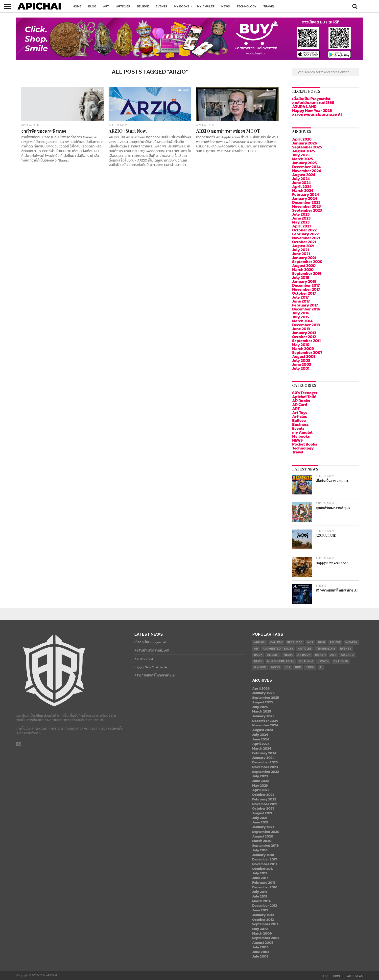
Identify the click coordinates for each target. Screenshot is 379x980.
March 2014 (302, 321)
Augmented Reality (278, 649)
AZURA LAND (304, 106)
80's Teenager (305, 393)
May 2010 (301, 345)
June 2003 (302, 364)
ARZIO (275, 667)
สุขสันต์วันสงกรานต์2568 (313, 102)
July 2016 (301, 313)
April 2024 (302, 186)
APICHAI (260, 643)
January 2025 (305, 163)
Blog (92, 6)
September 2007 (307, 352)
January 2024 (305, 198)
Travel (269, 6)
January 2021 (304, 258)
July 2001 (301, 368)
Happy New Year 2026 (312, 110)
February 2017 (305, 305)
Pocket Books (305, 444)
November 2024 (307, 171)
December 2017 (306, 285)
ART (106, 6)
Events (161, 6)
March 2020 (303, 269)
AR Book (304, 655)
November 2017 (306, 289)
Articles (123, 6)
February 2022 (305, 234)
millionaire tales (281, 661)
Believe (143, 6)
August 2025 (304, 151)
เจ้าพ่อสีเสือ (260, 667)
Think (310, 667)
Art (333, 655)
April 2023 (302, 226)
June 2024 (301, 183)
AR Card (300, 405)
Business (300, 424)
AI (321, 667)
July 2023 (301, 214)
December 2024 (306, 167)
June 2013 (301, 329)
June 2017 (301, 301)
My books (182, 6)
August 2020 (304, 265)
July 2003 (301, 360)
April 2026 (302, 139)
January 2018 (304, 281)
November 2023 (307, 206)
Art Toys (300, 412)
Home (77, 6)
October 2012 (304, 337)
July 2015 (301, 317)
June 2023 (301, 218)
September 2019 (307, 273)
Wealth (351, 643)
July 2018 (301, 277)
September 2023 (307, 210)
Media (288, 655)
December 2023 (306, 202)
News (258, 661)
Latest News (354, 976)
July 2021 (301, 250)
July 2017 (300, 297)
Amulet (273, 655)
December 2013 (306, 325)
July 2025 (301, 155)
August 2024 (304, 175)
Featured (295, 643)
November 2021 (306, 238)
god (298, 667)
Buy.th (320, 655)
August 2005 (304, 356)
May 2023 (301, 222)
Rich (321, 643)
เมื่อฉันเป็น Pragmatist (311, 99)
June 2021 (301, 254)
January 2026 (305, 143)
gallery (276, 643)
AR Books (301, 401)
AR (256, 649)
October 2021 (304, 242)
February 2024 (306, 194)
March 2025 (303, 159)
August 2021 (303, 246)
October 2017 (304, 293)
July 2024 (301, 179)
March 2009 (303, 348)
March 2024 (303, 190)
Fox (287, 667)
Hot (310, 643)
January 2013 (304, 333)
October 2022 (304, 230)
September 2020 (307, 262)
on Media (306, 661)
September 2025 (307, 147)
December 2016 (306, 309)
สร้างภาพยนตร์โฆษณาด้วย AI (317, 114)
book (258, 655)
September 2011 (306, 341)
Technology (247, 6)
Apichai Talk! (304, 397)
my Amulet (206, 6)
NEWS (226, 6)
